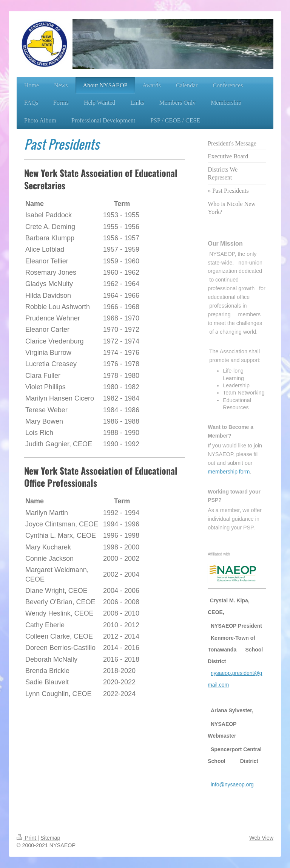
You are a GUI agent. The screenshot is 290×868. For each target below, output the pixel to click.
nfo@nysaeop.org (233, 784)
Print (27, 838)
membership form (229, 472)
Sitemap (50, 838)
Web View (261, 838)
